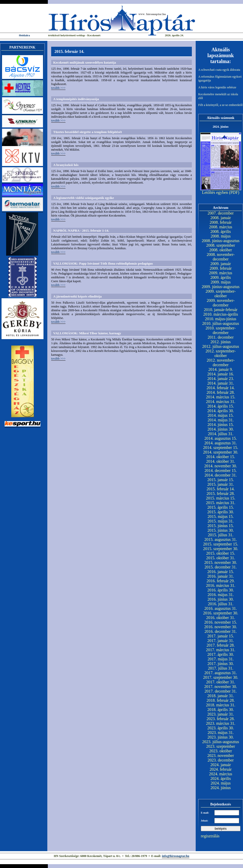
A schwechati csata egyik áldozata (219, 70)
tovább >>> (58, 88)
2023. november (221, 756)
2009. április (221, 277)
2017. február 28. (220, 645)
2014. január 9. (221, 369)
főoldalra (24, 35)
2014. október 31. (221, 461)
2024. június (221, 788)
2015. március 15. (221, 498)
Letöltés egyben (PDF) (221, 192)
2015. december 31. (220, 567)
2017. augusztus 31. (221, 673)
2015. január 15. (221, 480)
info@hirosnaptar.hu (176, 856)
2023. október (221, 751)
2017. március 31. (221, 650)
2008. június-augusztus (221, 241)
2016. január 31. (221, 576)
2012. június (221, 342)
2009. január (221, 264)
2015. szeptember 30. (221, 549)
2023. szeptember (221, 746)
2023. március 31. (221, 723)
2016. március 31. (221, 585)
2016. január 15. (221, 572)
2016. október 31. (221, 618)
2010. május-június (221, 319)
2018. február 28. (220, 700)
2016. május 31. (220, 595)
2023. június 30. (221, 737)
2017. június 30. (221, 664)
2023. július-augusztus (221, 742)
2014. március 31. (221, 402)
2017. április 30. (221, 654)
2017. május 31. (220, 659)
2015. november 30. (221, 562)
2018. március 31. (221, 705)
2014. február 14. (220, 388)
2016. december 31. (220, 631)
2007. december (220, 213)
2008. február (220, 222)
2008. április (221, 231)
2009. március (221, 273)
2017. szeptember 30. (221, 677)
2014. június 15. (221, 425)
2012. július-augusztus (221, 346)
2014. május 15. (220, 415)
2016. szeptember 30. (221, 613)
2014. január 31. (221, 383)
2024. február (220, 769)
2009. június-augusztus (221, 287)
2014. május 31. (220, 420)
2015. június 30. (221, 530)
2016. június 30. (221, 599)
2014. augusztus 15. (221, 438)
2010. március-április (221, 314)
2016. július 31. (221, 604)
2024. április (221, 778)
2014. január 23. (221, 379)
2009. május (220, 282)
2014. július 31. (221, 434)
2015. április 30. (221, 512)
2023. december (220, 760)
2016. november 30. (221, 627)
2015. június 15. (221, 526)
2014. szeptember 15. (221, 448)
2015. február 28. (220, 494)
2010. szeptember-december (221, 330)
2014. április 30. (221, 411)
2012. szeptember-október (221, 353)
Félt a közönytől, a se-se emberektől (220, 105)
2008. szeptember (221, 245)
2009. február (220, 268)
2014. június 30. (221, 429)
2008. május (220, 236)
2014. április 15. (221, 406)
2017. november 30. (221, 687)
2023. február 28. (220, 719)
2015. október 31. (221, 558)
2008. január (221, 218)
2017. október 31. (221, 682)
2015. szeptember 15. (221, 544)
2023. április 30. (221, 728)
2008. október (221, 250)
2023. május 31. (220, 733)
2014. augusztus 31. (221, 443)
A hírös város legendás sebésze (217, 87)
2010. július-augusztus (221, 323)
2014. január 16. (221, 374)
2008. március (221, 227)
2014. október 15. (221, 457)
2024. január (221, 765)
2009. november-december (221, 303)
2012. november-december (221, 362)
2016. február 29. (220, 581)
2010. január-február (221, 310)
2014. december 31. (220, 475)
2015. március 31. (221, 503)
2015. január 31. (221, 484)
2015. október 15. (221, 553)
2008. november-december (221, 257)
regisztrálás (210, 836)
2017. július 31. (221, 668)
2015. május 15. (220, 516)
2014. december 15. (220, 471)
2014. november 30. (221, 466)
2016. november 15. (221, 622)
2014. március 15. (221, 397)
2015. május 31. (220, 521)
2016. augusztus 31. (221, 608)
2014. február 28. (220, 392)
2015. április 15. (221, 507)
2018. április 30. (221, 710)
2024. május (220, 783)
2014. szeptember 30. (221, 452)
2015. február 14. (220, 489)
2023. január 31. (221, 714)
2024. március (221, 774)
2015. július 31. (221, 535)
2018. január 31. (221, 696)
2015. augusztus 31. (221, 539)
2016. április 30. (221, 590)
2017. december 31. (220, 691)
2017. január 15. (221, 636)
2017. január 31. (221, 641)
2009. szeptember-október (221, 294)
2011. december (221, 337)
